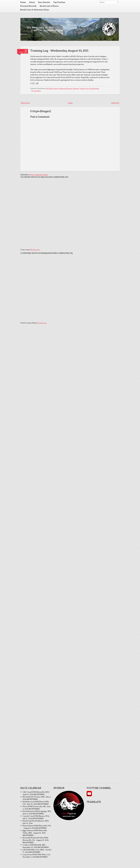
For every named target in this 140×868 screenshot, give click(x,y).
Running (76, 89)
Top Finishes (59, 2)
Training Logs (84, 89)
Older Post (115, 103)
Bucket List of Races (49, 6)
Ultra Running (94, 89)
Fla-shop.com (35, 250)
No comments (36, 91)
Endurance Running (66, 89)
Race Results (44, 2)
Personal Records (28, 6)
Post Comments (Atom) (39, 175)
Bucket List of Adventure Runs (35, 10)
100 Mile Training (52, 89)
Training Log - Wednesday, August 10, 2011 (59, 51)
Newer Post (25, 103)
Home (23, 2)
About (32, 2)
